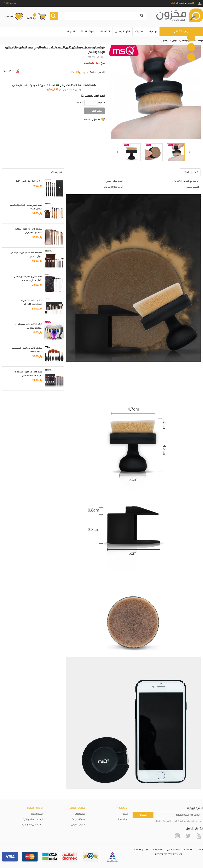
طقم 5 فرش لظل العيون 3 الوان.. (28, 181)
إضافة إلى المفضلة (92, 120)
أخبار (147, 850)
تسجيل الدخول (178, 3)
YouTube (199, 836)
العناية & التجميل (178, 41)
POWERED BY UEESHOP (169, 855)
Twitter (188, 836)
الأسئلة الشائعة (37, 814)
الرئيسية (153, 32)
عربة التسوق (31, 16)
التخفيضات (104, 32)
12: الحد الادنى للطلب (93, 96)
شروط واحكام (80, 814)
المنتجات (140, 32)
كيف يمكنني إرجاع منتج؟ (33, 819)
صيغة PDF (12, 71)
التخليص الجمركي (78, 825)
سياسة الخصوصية (79, 819)
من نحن (125, 814)
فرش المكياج (166, 41)
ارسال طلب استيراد (92, 63)
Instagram (177, 836)
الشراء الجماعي (122, 32)
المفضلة (9, 17)
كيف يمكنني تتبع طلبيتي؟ (32, 825)
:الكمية (101, 103)
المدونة (71, 32)
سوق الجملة (87, 32)
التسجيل (190, 3)
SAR (93, 72)
